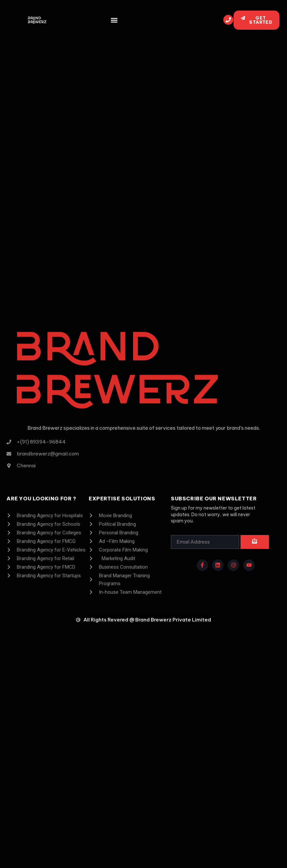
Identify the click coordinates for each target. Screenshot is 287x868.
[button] (114, 20)
